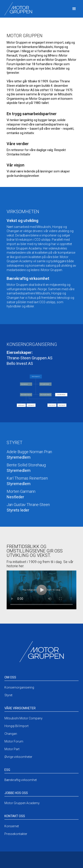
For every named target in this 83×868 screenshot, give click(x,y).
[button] (74, 9)
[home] (17, 9)
